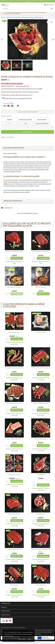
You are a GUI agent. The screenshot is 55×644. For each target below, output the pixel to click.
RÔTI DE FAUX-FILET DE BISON (41, 252)
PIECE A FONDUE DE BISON (41, 403)
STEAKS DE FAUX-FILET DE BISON (41, 368)
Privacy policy (22, 639)
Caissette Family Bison (14, 332)
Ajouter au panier (28, 132)
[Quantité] (28, 127)
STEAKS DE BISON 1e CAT (14, 549)
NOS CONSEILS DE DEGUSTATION (28, 148)
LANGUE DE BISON (41, 332)
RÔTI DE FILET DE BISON (41, 439)
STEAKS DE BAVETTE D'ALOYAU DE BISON (41, 550)
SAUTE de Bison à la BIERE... (14, 287)
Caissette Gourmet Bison (14, 474)
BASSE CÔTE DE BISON (14, 514)
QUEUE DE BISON (41, 514)
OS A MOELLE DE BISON (14, 439)
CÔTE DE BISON (41, 474)
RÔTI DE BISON (14, 585)
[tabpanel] (28, 39)
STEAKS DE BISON (41, 585)
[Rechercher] (28, 9)
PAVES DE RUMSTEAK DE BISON (14, 252)
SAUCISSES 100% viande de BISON (14, 368)
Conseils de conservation (28, 201)
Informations (6, 603)
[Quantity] (8, 258)
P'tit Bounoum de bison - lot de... (14, 403)
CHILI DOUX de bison (41, 287)
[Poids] (41, 482)
